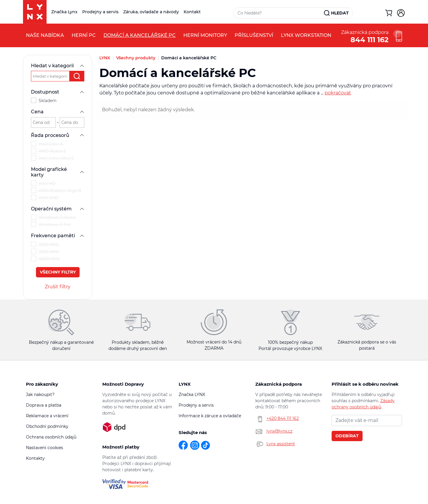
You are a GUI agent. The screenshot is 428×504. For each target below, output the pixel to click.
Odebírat (347, 436)
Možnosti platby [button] (121, 447)
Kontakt (192, 12)
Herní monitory (205, 35)
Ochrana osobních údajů (51, 437)
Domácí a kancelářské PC (140, 35)
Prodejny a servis (100, 12)
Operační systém (58, 209)
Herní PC (84, 35)
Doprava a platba (44, 405)
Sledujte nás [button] (193, 432)
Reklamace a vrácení (47, 416)
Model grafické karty (58, 172)
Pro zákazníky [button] (42, 384)
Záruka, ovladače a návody (151, 12)
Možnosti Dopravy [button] (123, 384)
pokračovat (338, 93)
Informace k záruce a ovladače (210, 416)
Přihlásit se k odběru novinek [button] (365, 384)
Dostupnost (58, 92)
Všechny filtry (58, 272)
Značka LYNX (192, 395)
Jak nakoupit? (40, 395)
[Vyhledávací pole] (279, 13)
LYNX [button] (185, 384)
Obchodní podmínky (47, 426)
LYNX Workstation (306, 35)
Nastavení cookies (45, 448)
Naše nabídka (45, 35)
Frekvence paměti (58, 236)
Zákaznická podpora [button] (279, 384)
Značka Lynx (64, 12)
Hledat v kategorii (58, 66)
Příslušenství (254, 35)
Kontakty (35, 458)
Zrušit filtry (58, 287)
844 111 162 (369, 39)
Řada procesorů (58, 135)
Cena (58, 112)
